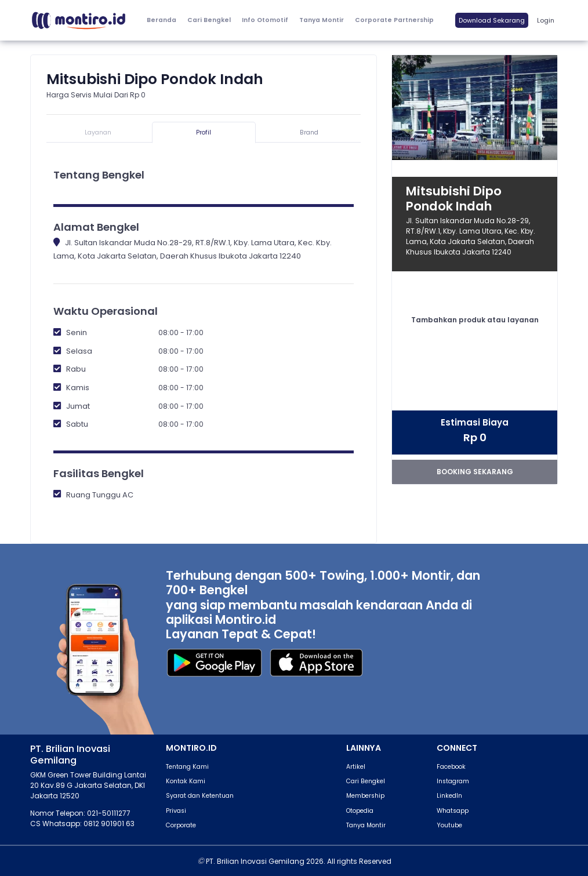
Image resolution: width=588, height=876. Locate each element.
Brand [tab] (309, 132)
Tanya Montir (322, 20)
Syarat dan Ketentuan (200, 796)
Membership (365, 796)
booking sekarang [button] (475, 472)
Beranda (161, 20)
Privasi (176, 811)
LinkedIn (449, 796)
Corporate (181, 825)
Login (546, 20)
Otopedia (360, 811)
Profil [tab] (204, 132)
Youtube (449, 825)
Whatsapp (453, 811)
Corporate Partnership (394, 20)
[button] (265, 21)
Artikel (356, 767)
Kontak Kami (186, 781)
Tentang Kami (187, 767)
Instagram (453, 781)
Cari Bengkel (209, 20)
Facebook (451, 767)
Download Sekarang (492, 20)
